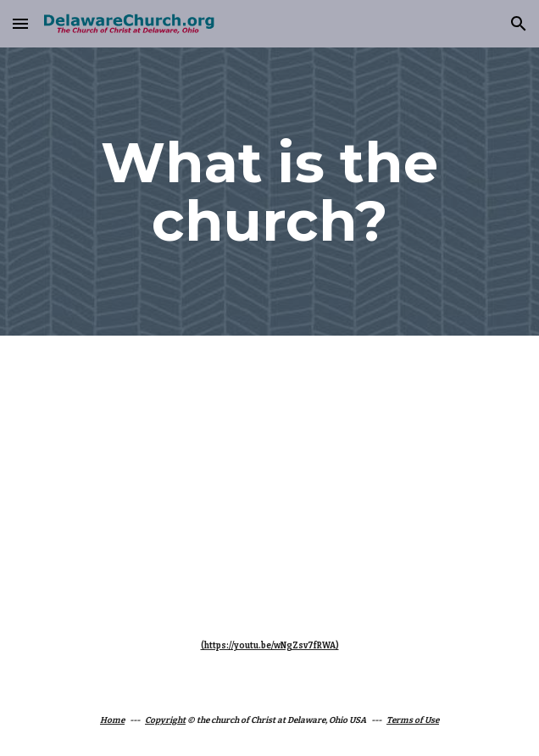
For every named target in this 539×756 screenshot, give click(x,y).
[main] (269, 192)
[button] (20, 23)
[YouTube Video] (269, 472)
